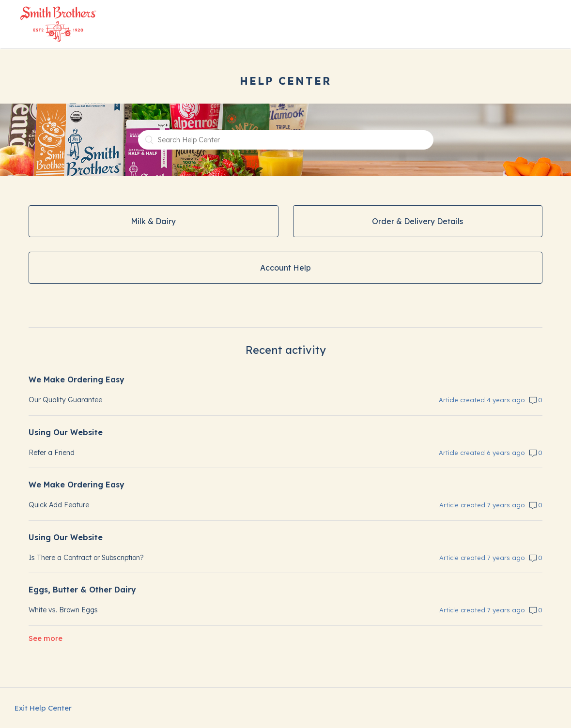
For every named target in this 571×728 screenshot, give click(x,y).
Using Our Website (66, 432)
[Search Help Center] (286, 140)
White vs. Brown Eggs (63, 610)
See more (46, 638)
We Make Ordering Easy (77, 379)
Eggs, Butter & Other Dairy (82, 590)
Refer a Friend (52, 453)
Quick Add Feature (59, 505)
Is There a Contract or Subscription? (86, 558)
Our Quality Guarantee (65, 400)
